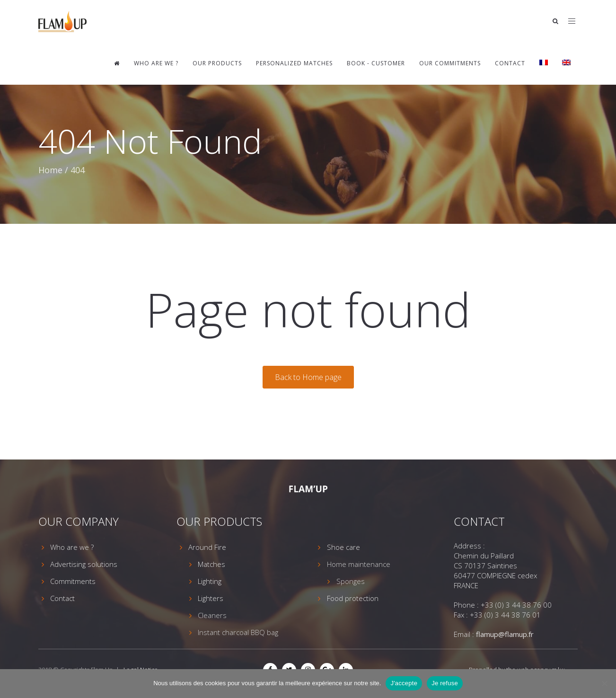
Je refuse (445, 683)
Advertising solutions (84, 564)
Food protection (353, 598)
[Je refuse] (604, 683)
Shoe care (343, 547)
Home (50, 170)
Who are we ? (156, 63)
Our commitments (450, 63)
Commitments (73, 581)
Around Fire (207, 547)
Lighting (210, 581)
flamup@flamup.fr (505, 634)
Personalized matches (294, 63)
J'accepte (404, 683)
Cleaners (212, 615)
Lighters (211, 598)
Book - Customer (376, 63)
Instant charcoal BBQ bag (238, 632)
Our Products (217, 63)
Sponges (351, 581)
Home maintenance (359, 564)
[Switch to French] (544, 63)
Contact (510, 63)
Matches (211, 564)
